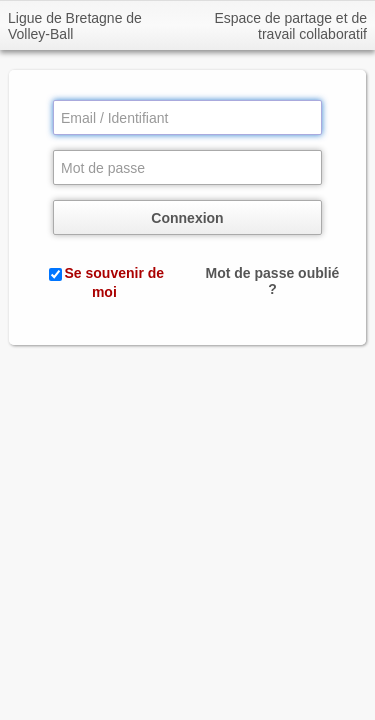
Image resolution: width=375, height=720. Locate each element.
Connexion (187, 218)
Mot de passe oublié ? (273, 281)
